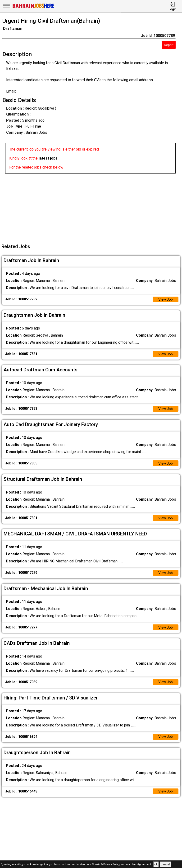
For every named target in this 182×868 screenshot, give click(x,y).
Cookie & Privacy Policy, (106, 865)
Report (169, 45)
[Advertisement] (92, 207)
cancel (166, 864)
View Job (165, 300)
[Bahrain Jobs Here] (33, 7)
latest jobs (48, 158)
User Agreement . (142, 865)
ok (156, 864)
